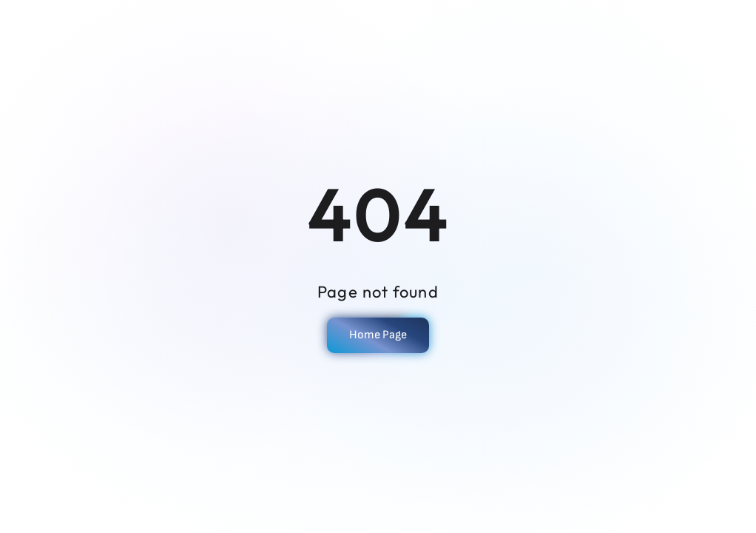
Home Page (378, 335)
